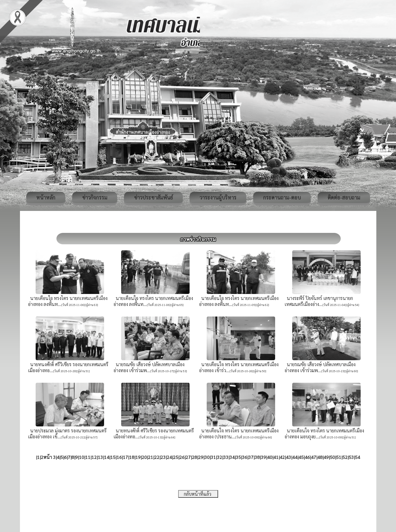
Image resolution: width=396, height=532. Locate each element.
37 (251, 457)
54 (358, 457)
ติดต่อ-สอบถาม (344, 197)
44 (295, 457)
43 (289, 457)
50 (332, 457)
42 (282, 457)
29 (201, 457)
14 (107, 457)
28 (194, 457)
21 (151, 457)
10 (82, 457)
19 (138, 457)
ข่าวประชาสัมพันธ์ (153, 197)
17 (125, 457)
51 (339, 457)
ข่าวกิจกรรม (95, 197)
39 (263, 457)
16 (119, 457)
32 (220, 457)
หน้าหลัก (46, 197)
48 (320, 457)
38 (257, 457)
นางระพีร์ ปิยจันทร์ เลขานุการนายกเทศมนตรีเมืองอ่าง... (319, 301)
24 (169, 457)
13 (100, 457)
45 (301, 457)
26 (182, 457)
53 (351, 457)
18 (132, 457)
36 (245, 457)
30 (207, 457)
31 (213, 457)
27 (188, 457)
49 (326, 457)
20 (144, 457)
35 (238, 457)
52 (345, 457)
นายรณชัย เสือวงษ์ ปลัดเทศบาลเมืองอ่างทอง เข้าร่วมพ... (149, 367)
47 (314, 457)
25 (176, 457)
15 (113, 457)
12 (94, 457)
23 (163, 457)
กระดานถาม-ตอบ (282, 197)
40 (270, 457)
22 (157, 457)
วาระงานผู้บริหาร (218, 197)
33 (226, 457)
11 (88, 457)
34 (232, 457)
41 (276, 457)
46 (307, 457)
